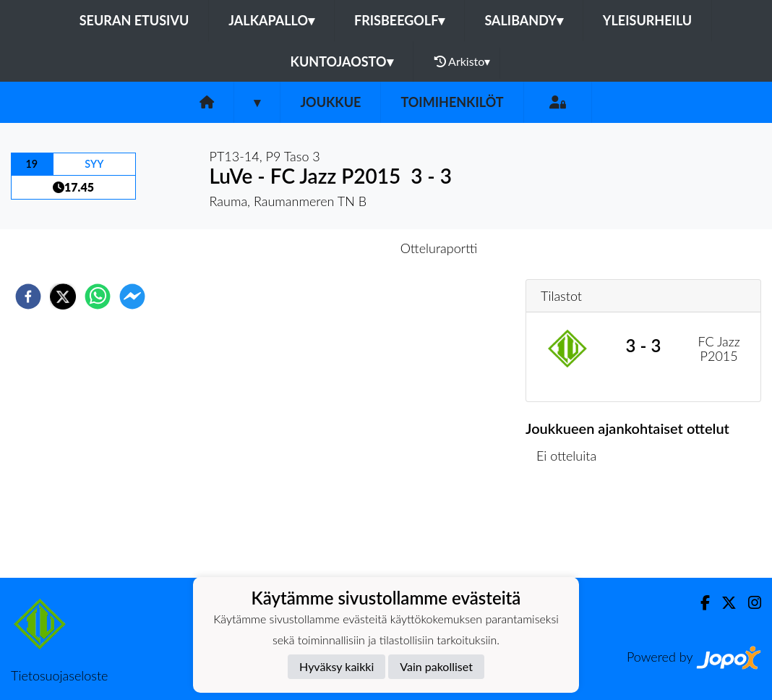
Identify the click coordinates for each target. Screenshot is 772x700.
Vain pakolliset (436, 666)
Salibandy (523, 20)
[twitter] (63, 296)
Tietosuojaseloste (59, 675)
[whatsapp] (98, 296)
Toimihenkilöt (452, 102)
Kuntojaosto (342, 61)
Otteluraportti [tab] (439, 248)
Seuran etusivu (134, 20)
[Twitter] (723, 603)
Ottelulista (572, 529)
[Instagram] (749, 603)
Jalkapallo (271, 20)
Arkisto (463, 61)
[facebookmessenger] (132, 296)
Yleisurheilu (647, 20)
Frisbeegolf (399, 20)
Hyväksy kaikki (336, 666)
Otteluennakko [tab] (336, 248)
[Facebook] (699, 603)
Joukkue (330, 102)
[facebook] (28, 296)
